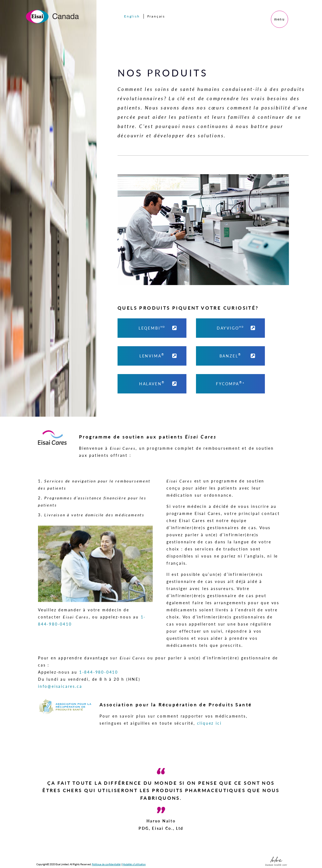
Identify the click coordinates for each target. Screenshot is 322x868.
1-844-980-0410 (99, 672)
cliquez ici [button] (209, 723)
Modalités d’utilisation (134, 864)
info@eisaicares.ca (60, 686)
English (132, 16)
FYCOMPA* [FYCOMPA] (230, 383)
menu (280, 19)
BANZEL (238, 355)
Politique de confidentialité (106, 864)
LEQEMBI (158, 327)
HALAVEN (159, 383)
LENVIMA (159, 355)
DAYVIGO (237, 327)
